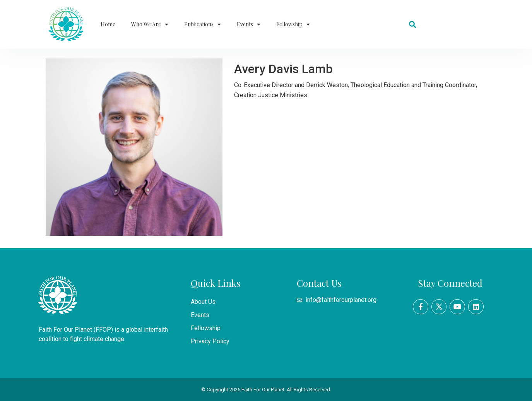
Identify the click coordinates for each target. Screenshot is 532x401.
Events (249, 24)
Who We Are (150, 24)
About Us (203, 302)
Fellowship (293, 24)
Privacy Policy (210, 341)
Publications (203, 24)
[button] (413, 25)
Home (108, 24)
